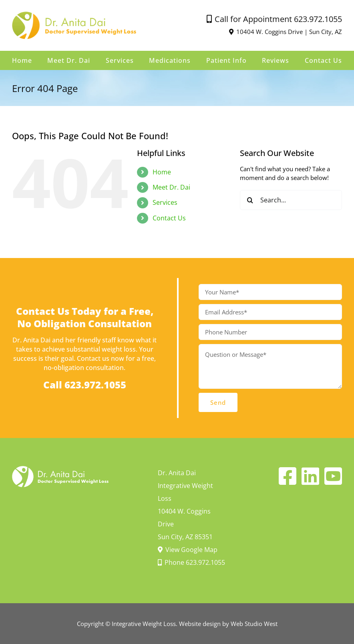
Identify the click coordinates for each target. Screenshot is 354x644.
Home (162, 172)
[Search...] (291, 200)
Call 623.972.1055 (85, 385)
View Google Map (188, 550)
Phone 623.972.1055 (191, 562)
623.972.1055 (318, 19)
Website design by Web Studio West (228, 624)
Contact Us (169, 218)
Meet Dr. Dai (171, 187)
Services (165, 202)
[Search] (250, 200)
